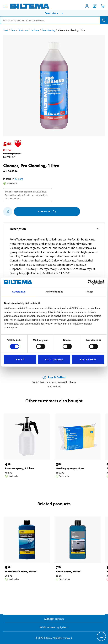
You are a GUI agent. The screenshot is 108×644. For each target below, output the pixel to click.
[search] (54, 20)
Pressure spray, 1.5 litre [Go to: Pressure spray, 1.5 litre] (19, 468)
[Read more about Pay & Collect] (54, 377)
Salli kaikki (88, 359)
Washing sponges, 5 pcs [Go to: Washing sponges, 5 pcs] (70, 468)
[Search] (104, 20)
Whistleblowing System (54, 627)
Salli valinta (54, 359)
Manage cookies (54, 619)
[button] (54, 13)
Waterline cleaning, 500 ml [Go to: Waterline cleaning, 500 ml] (21, 572)
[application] (102, 637)
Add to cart (47, 211)
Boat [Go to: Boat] (13, 30)
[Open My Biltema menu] (87, 6)
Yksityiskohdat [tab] (54, 292)
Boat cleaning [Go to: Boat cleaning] (49, 30)
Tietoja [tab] (89, 292)
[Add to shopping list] (8, 212)
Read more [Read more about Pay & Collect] (54, 387)
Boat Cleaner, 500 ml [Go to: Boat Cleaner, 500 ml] (68, 572)
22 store (19, 179)
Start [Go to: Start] (6, 30)
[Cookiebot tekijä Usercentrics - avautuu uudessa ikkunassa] (90, 282)
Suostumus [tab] (19, 292)
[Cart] (103, 6)
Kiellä (20, 359)
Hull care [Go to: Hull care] (35, 30)
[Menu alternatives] (5, 6)
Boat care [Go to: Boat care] (23, 30)
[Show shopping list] (95, 6)
